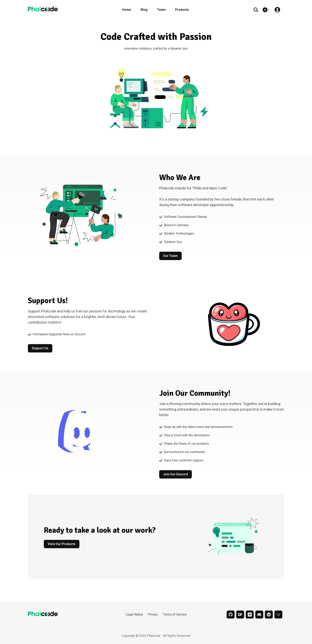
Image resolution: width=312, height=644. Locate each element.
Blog (144, 10)
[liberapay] (250, 615)
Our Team (170, 256)
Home (127, 10)
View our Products (62, 544)
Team (161, 10)
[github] (231, 615)
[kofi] (240, 615)
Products (182, 10)
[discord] (259, 615)
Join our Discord (175, 474)
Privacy (153, 615)
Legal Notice (134, 615)
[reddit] (269, 615)
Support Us (40, 348)
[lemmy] (278, 615)
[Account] (279, 10)
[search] (258, 10)
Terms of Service (175, 615)
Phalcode (154, 636)
